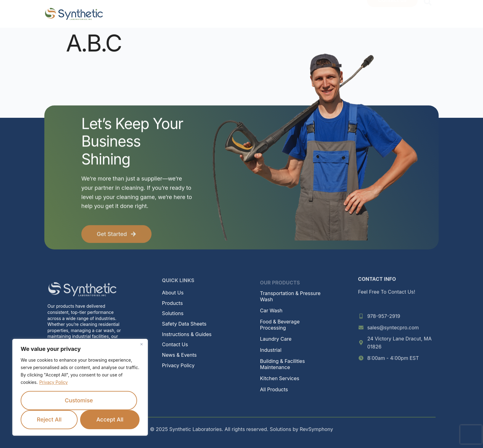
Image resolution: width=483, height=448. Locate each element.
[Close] (141, 344)
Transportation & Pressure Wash (290, 296)
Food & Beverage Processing (280, 325)
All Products (274, 389)
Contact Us (175, 344)
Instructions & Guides (187, 334)
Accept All (110, 419)
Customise (79, 400)
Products (172, 303)
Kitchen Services (280, 378)
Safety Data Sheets (184, 324)
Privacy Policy (53, 382)
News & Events (179, 355)
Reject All (49, 419)
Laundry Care (276, 339)
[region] (80, 387)
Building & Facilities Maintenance (282, 364)
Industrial (271, 350)
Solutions (173, 313)
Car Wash (271, 310)
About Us (173, 293)
